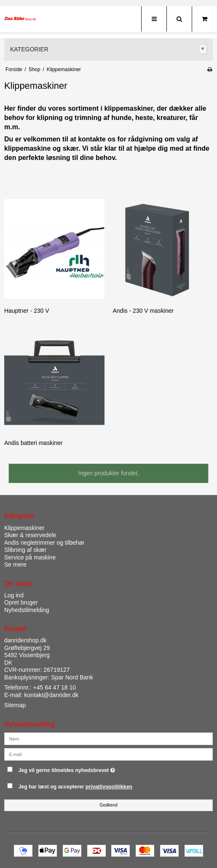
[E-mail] (108, 754)
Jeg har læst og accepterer (75, 787)
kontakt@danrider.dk (51, 695)
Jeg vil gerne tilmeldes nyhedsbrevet (88, 768)
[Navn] (108, 738)
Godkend (108, 805)
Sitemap (15, 705)
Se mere (15, 564)
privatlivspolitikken (109, 787)
